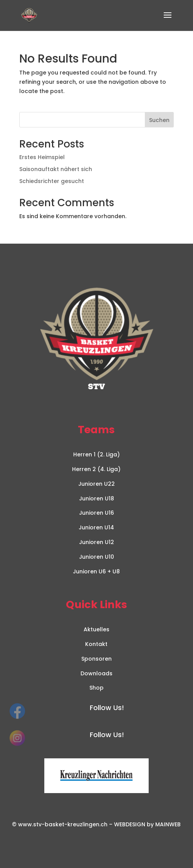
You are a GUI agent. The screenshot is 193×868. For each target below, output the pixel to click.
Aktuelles (96, 629)
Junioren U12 (96, 542)
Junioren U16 (96, 513)
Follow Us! (107, 708)
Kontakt (96, 644)
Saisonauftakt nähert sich (56, 169)
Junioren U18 (96, 498)
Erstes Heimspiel (42, 157)
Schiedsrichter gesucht (52, 181)
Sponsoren (96, 659)
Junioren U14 (96, 527)
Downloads (96, 673)
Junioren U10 (96, 557)
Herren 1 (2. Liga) (96, 454)
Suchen (159, 120)
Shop (96, 688)
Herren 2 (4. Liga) (96, 469)
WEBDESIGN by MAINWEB (147, 824)
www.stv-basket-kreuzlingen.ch (63, 824)
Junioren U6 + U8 (96, 571)
